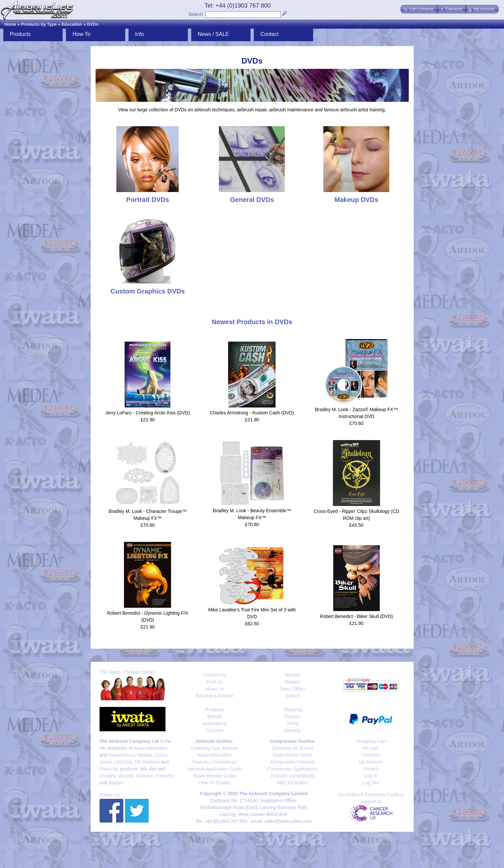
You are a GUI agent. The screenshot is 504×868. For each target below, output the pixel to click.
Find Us (215, 682)
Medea (145, 755)
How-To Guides (215, 783)
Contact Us (214, 675)
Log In (371, 776)
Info (140, 34)
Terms (293, 723)
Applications (215, 723)
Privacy (371, 769)
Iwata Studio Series (293, 755)
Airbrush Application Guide (215, 769)
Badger (116, 783)
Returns (293, 716)
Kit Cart (371, 748)
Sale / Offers (293, 689)
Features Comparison (215, 762)
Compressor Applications (293, 769)
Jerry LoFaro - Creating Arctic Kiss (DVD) (148, 413)
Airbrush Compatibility (293, 776)
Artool (106, 762)
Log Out (371, 783)
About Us (215, 689)
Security (293, 730)
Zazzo (160, 755)
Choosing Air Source (293, 748)
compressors (122, 755)
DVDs (93, 24)
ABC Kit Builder (293, 783)
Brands (215, 716)
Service (293, 675)
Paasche (164, 776)
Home (10, 24)
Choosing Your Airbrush (215, 748)
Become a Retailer (214, 696)
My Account (371, 762)
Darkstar (144, 776)
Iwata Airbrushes (215, 755)
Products (20, 34)
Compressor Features (293, 762)
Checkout (371, 755)
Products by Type (39, 24)
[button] (419, 9)
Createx (108, 776)
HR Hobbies (147, 762)
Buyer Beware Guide (214, 776)
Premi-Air (109, 769)
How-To (81, 34)
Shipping (293, 710)
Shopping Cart (371, 741)
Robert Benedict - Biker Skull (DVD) (356, 616)
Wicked (126, 776)
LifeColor (123, 762)
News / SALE (213, 34)
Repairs (293, 682)
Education (72, 24)
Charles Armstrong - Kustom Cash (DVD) (252, 413)
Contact (269, 34)
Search (195, 14)
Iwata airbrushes (151, 748)
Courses (215, 730)
